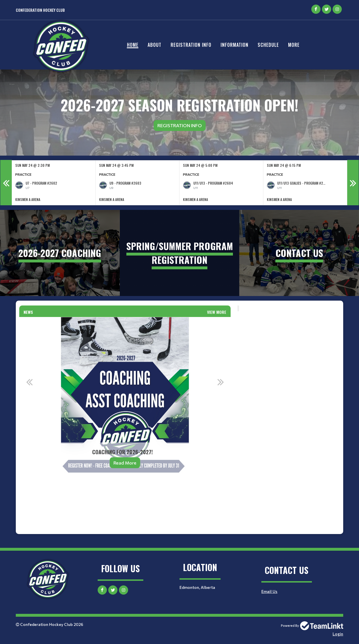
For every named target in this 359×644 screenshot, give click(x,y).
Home (133, 45)
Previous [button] (6, 183)
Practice (23, 174)
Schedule (268, 45)
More (294, 45)
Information (234, 45)
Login (338, 634)
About (155, 45)
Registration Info (191, 45)
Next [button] (353, 183)
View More (217, 312)
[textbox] (125, 496)
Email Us (269, 591)
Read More (125, 463)
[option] (54, 183)
